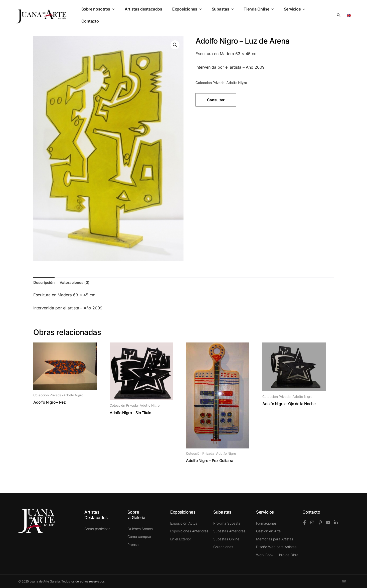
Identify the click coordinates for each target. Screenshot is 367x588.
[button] (339, 15)
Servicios (294, 15)
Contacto (311, 512)
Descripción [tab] (45, 282)
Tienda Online (260, 15)
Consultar (216, 100)
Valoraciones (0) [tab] (76, 282)
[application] (121, 15)
